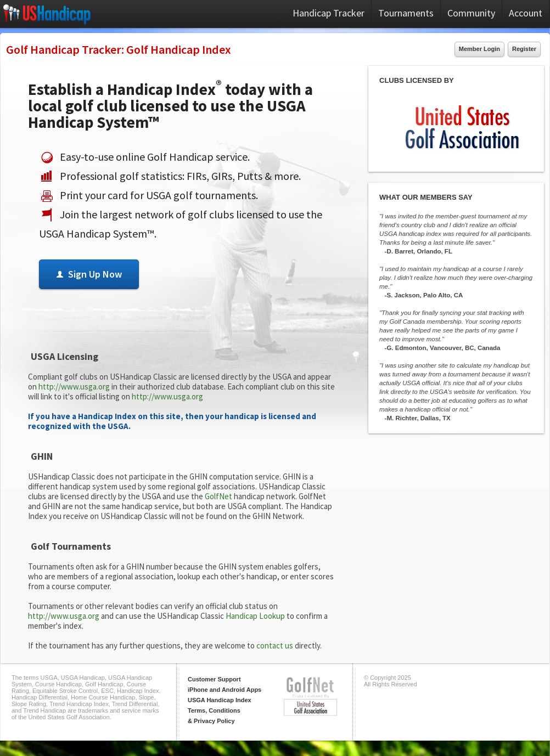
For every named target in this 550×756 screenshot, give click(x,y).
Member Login (479, 49)
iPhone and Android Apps (225, 690)
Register (524, 49)
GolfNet (218, 496)
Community (471, 13)
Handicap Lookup (255, 616)
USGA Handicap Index (220, 700)
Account (526, 13)
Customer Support (214, 679)
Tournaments (406, 13)
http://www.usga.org (74, 387)
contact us (275, 645)
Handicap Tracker (329, 13)
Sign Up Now (89, 274)
